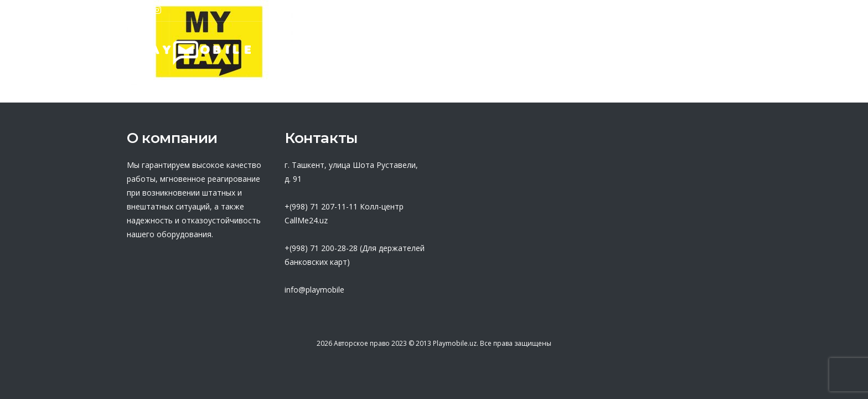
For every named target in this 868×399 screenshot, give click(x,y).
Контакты (713, 53)
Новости (642, 53)
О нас (346, 53)
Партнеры (412, 53)
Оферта (484, 53)
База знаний (562, 53)
